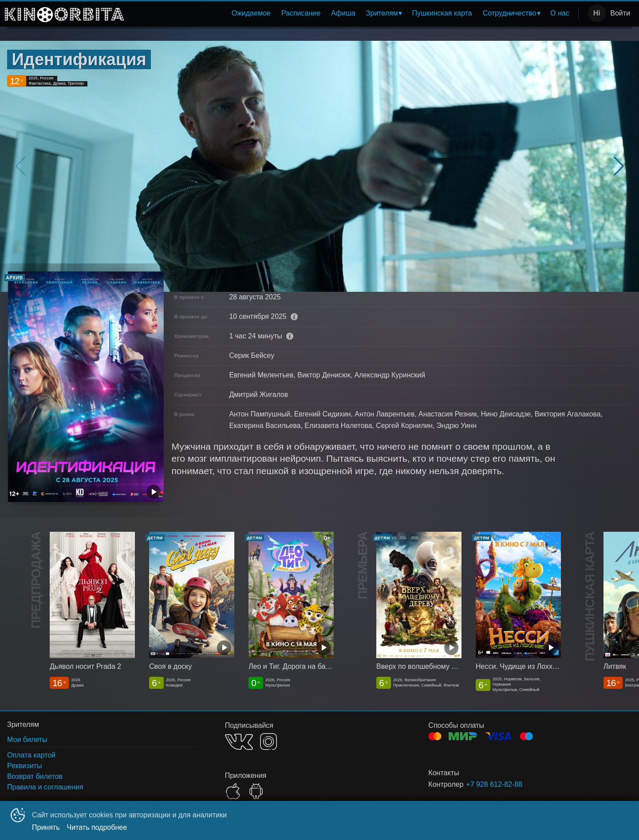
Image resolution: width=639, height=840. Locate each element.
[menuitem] (251, 13)
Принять (46, 827)
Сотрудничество (510, 13)
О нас (560, 13)
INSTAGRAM (268, 742)
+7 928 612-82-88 (494, 784)
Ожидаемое (251, 13)
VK (239, 742)
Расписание (301, 13)
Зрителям (382, 13)
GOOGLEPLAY (256, 791)
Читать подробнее (97, 827)
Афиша (343, 13)
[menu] (353, 13)
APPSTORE (233, 791)
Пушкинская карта (442, 13)
